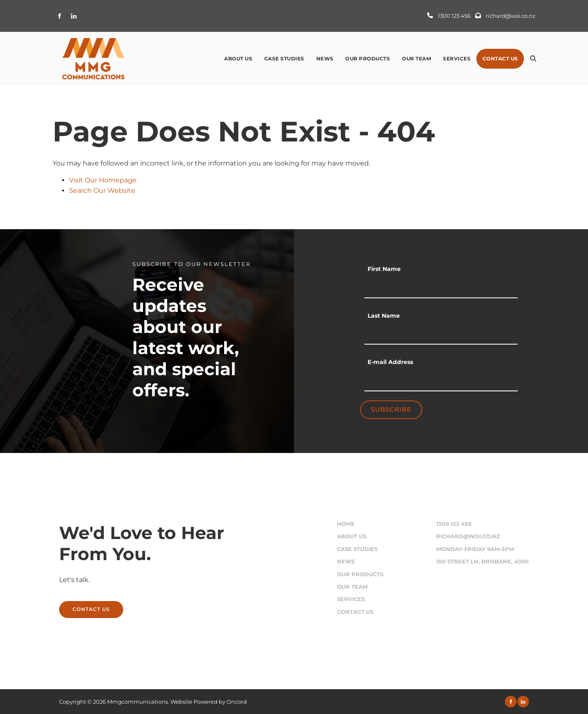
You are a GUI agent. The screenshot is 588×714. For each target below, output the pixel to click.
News (325, 59)
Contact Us (500, 59)
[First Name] (441, 288)
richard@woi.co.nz (468, 536)
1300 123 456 (454, 524)
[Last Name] (441, 334)
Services (457, 59)
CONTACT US (78, 606)
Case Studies (284, 59)
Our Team (416, 59)
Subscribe (391, 409)
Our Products (368, 59)
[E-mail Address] (441, 381)
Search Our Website (102, 190)
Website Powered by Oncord (209, 702)
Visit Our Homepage (103, 180)
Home (346, 524)
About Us (238, 59)
